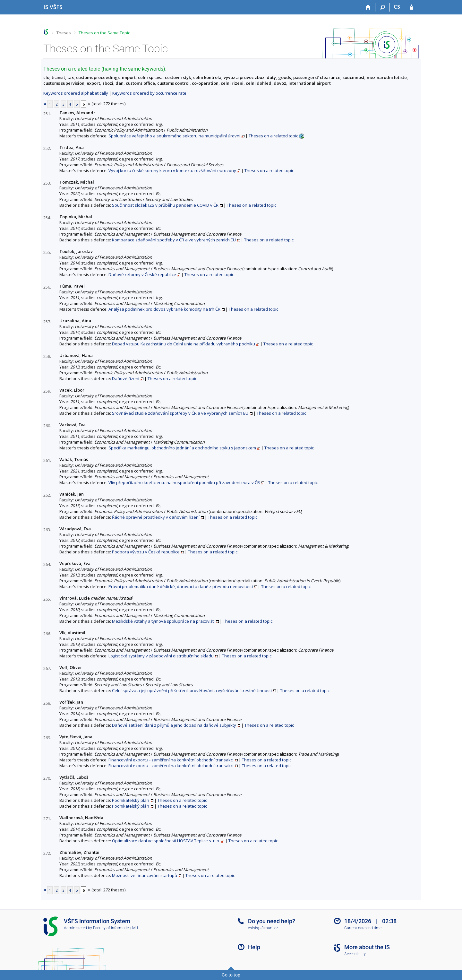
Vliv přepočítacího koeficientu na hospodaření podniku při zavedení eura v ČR (184, 482)
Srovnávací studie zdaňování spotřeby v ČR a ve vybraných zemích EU (180, 413)
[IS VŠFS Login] (411, 7)
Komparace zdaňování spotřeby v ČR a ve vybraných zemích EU (174, 240)
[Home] (368, 7)
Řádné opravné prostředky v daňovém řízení (156, 517)
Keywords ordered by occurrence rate (149, 93)
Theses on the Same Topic (104, 33)
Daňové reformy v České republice (142, 274)
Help (254, 947)
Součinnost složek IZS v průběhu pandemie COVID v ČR (165, 205)
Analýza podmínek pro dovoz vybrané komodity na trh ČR (164, 309)
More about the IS (367, 947)
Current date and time (363, 928)
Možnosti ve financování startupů (145, 875)
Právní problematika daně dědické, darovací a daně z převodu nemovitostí (181, 586)
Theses (64, 33)
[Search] (383, 7)
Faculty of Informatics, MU (116, 928)
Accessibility (355, 954)
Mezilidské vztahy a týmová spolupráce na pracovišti (163, 621)
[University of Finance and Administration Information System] (53, 7)
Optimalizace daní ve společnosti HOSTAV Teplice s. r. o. (166, 841)
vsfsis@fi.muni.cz (263, 928)
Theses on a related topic (273, 136)
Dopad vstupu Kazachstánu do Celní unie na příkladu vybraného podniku (184, 344)
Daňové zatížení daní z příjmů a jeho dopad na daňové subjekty (174, 725)
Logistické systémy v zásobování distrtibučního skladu (161, 656)
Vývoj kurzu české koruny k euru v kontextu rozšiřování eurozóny (172, 170)
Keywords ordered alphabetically (76, 93)
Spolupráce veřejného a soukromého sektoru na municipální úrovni (174, 136)
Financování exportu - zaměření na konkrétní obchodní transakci (171, 760)
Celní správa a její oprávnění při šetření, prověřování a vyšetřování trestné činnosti (192, 690)
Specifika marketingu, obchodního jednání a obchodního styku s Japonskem (182, 448)
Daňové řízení (126, 378)
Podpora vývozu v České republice (146, 552)
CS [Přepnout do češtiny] (397, 7)
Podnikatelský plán (131, 800)
